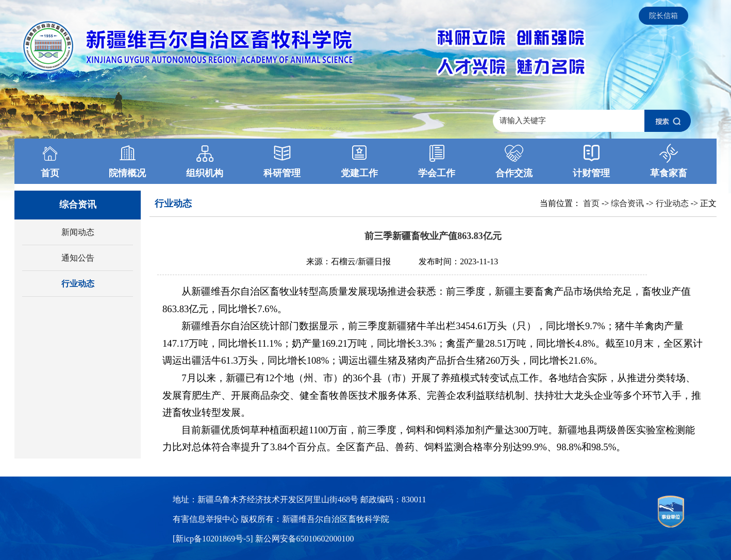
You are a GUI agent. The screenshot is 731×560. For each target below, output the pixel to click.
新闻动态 (78, 232)
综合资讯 (627, 203)
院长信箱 (663, 16)
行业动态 (78, 284)
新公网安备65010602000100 (305, 539)
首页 (591, 203)
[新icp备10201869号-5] (214, 539)
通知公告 (78, 258)
